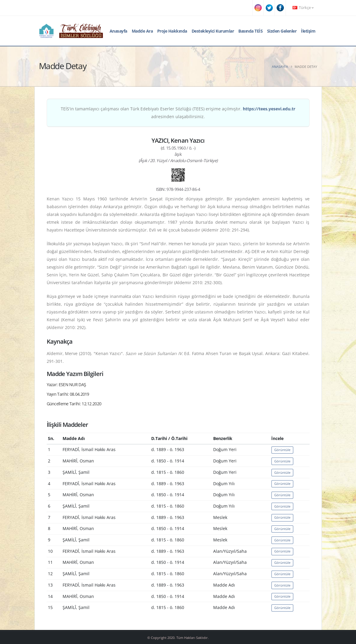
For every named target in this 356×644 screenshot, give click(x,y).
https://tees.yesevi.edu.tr (269, 109)
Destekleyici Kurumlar (213, 31)
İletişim (308, 31)
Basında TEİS (250, 31)
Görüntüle (282, 450)
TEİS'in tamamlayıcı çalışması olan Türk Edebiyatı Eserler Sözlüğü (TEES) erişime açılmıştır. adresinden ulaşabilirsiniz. (178, 113)
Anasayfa (118, 31)
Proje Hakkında (172, 31)
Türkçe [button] (303, 8)
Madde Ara (142, 31)
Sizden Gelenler (282, 31)
